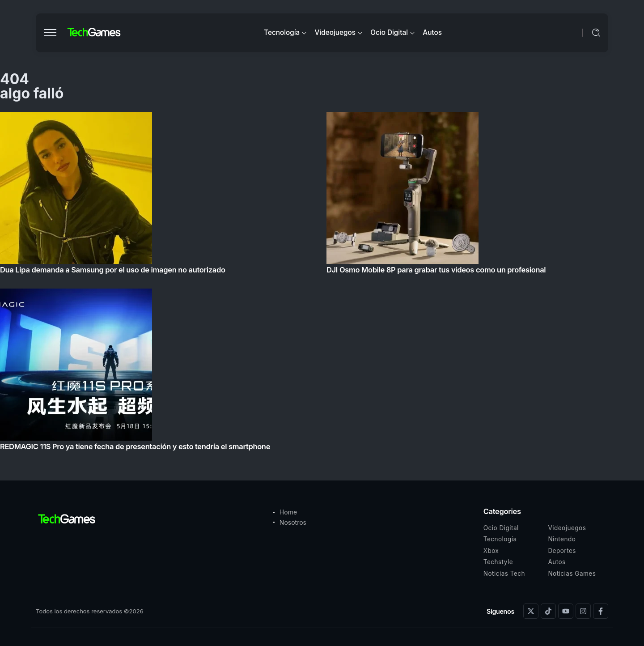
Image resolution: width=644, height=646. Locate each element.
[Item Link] (322, 284)
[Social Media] (531, 611)
